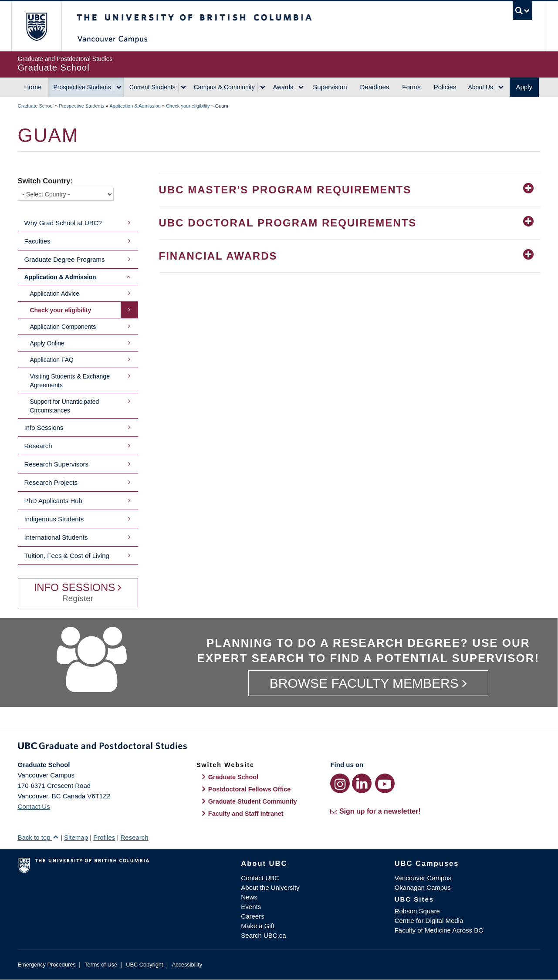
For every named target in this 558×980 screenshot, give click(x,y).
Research (38, 446)
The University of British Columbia (36, 26)
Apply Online (47, 343)
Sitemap (76, 837)
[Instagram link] (340, 783)
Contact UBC (260, 878)
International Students (56, 537)
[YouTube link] (385, 783)
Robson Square (417, 911)
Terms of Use (101, 965)
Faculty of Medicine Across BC (439, 930)
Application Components (63, 327)
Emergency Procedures (47, 965)
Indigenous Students (54, 519)
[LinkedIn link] (362, 783)
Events (251, 907)
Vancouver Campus (423, 878)
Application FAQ (52, 360)
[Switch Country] (66, 194)
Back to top (38, 837)
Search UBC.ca (263, 935)
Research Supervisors (57, 464)
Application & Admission (135, 106)
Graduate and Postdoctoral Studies (279, 747)
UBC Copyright (144, 965)
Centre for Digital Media (429, 921)
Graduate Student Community (253, 801)
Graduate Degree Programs (65, 259)
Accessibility (187, 965)
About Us (480, 87)
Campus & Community (224, 87)
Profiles (104, 837)
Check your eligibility (188, 106)
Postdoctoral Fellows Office (250, 789)
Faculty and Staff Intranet (246, 814)
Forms (411, 87)
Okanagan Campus (423, 887)
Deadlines (375, 87)
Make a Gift (258, 926)
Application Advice (55, 294)
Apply (524, 87)
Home (33, 87)
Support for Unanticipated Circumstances (65, 406)
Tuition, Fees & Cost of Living (67, 556)
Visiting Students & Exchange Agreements (70, 381)
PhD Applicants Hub (53, 501)
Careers (252, 916)
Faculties (37, 241)
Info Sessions (44, 427)
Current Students (152, 87)
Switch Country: (46, 181)
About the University (270, 887)
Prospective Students (82, 87)
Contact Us (34, 806)
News (249, 897)
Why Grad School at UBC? (63, 223)
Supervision (330, 87)
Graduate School (36, 106)
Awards (283, 87)
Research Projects (51, 482)
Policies (445, 87)
